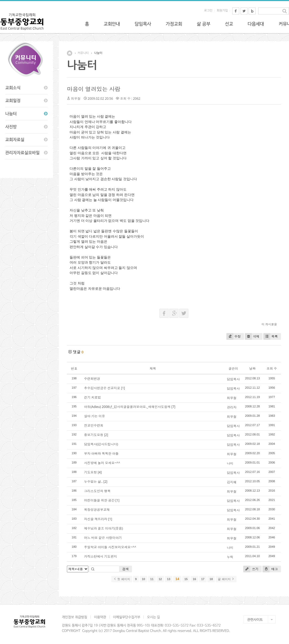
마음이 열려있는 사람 (94, 89)
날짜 (252, 369)
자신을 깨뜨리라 (96, 519)
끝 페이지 (226, 579)
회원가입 (222, 11)
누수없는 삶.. (93, 482)
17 (203, 579)
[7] (174, 407)
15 (186, 579)
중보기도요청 (94, 435)
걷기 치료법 (92, 397)
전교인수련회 (94, 425)
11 (152, 579)
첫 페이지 (122, 579)
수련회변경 (92, 379)
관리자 (232, 407)
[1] (123, 388)
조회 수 (272, 369)
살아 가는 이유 (94, 416)
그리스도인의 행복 (97, 491)
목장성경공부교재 (97, 510)
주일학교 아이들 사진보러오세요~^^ (110, 547)
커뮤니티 (83, 53)
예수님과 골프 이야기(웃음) (103, 528)
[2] (106, 435)
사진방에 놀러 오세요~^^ (102, 463)
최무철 (232, 398)
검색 (126, 569)
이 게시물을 (269, 324)
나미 (230, 463)
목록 (271, 336)
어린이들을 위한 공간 (99, 500)
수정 (234, 336)
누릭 (230, 557)
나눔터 (98, 53)
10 (143, 579)
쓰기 (251, 569)
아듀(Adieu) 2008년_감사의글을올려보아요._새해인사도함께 (127, 407)
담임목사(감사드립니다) (101, 444)
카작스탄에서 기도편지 (100, 556)
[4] (100, 472)
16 (194, 579)
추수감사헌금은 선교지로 (102, 388)
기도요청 (90, 472)
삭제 (252, 336)
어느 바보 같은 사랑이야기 (103, 538)
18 (211, 579)
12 (160, 579)
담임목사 (233, 379)
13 (169, 579)
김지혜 (232, 482)
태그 (270, 569)
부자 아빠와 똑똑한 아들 (101, 454)
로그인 (208, 11)
